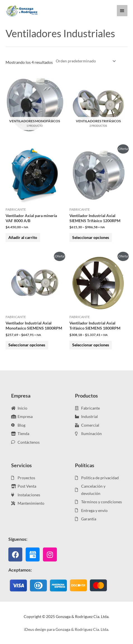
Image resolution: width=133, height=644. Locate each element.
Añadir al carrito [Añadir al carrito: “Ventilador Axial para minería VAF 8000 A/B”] (23, 237)
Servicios (21, 465)
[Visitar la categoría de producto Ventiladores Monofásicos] (35, 105)
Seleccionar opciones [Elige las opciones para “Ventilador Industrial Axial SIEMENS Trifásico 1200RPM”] (91, 237)
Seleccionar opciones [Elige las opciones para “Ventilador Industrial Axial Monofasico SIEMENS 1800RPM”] (27, 345)
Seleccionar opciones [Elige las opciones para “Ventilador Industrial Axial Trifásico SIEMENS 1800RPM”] (91, 345)
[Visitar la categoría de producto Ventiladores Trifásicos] (99, 105)
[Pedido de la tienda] (85, 61)
